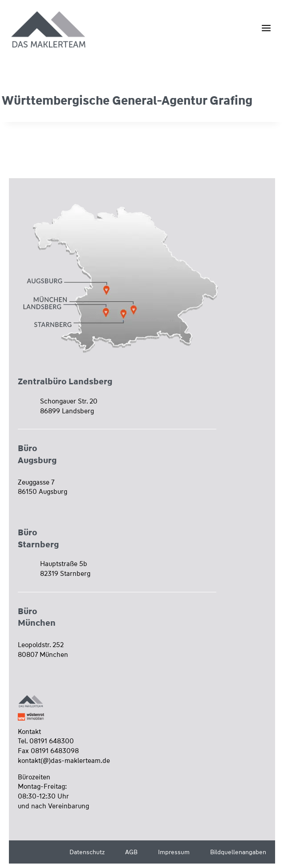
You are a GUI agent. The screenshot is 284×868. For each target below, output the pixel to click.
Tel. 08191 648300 (46, 741)
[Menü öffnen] (266, 28)
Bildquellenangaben (238, 852)
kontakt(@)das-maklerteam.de (64, 761)
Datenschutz (87, 852)
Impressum (174, 852)
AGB (131, 852)
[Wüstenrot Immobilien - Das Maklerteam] (49, 30)
